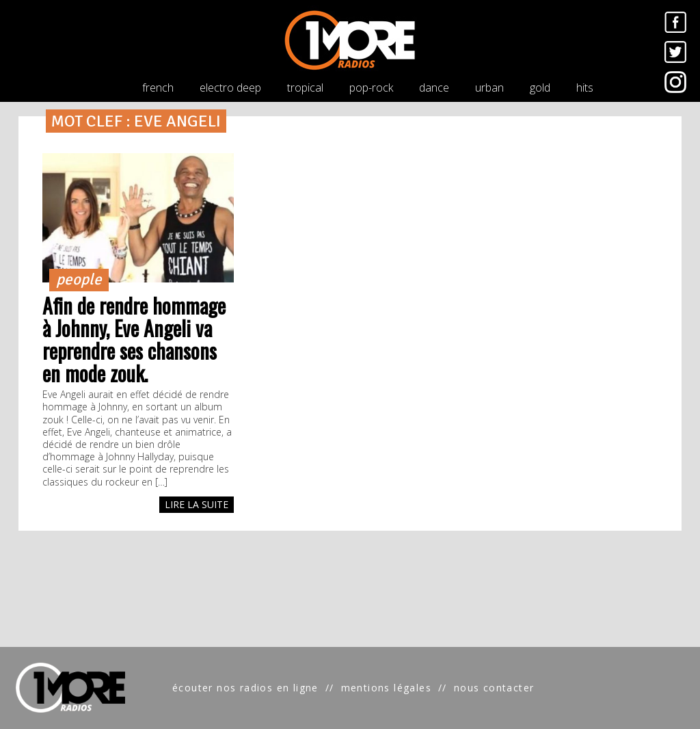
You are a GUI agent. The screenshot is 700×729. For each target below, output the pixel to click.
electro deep (230, 88)
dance (434, 88)
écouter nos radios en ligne (245, 688)
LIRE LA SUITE (197, 504)
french (158, 88)
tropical (305, 88)
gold (540, 88)
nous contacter (494, 688)
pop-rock (371, 88)
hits (585, 88)
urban (489, 88)
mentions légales (386, 688)
